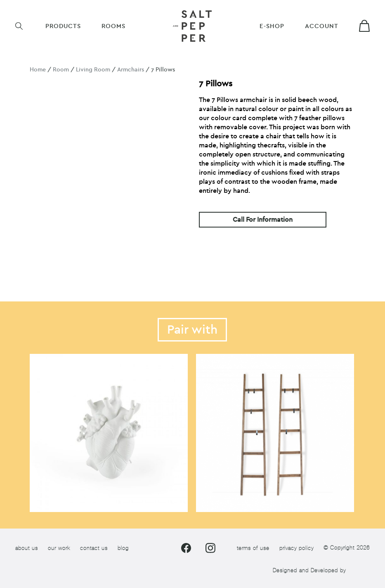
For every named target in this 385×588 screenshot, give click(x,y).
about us (27, 548)
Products (63, 26)
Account (322, 26)
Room (61, 70)
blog (123, 548)
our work (59, 548)
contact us (94, 548)
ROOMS (113, 26)
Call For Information (263, 220)
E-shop (272, 26)
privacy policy (296, 548)
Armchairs (131, 70)
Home (38, 70)
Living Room (93, 70)
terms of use (253, 548)
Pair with (192, 330)
